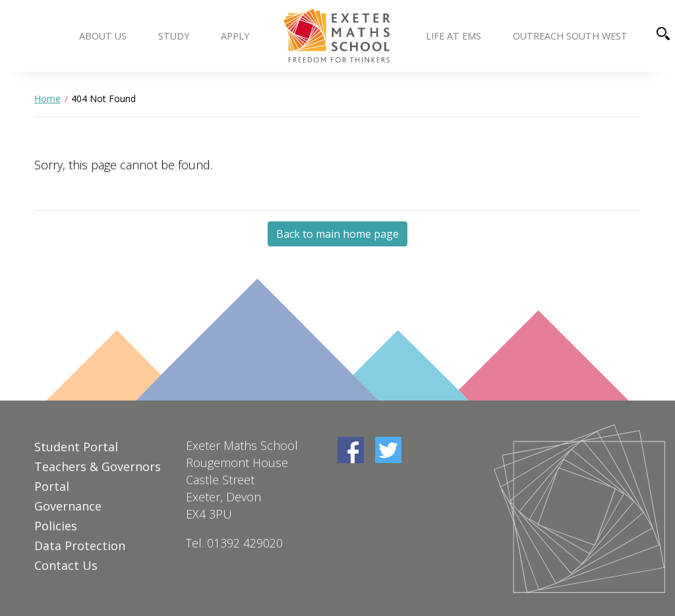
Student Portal (76, 447)
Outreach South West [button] (570, 36)
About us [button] (103, 36)
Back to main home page (337, 234)
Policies (56, 526)
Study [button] (174, 36)
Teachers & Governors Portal (98, 476)
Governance (68, 506)
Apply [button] (235, 36)
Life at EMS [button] (454, 36)
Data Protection (80, 546)
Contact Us (66, 565)
